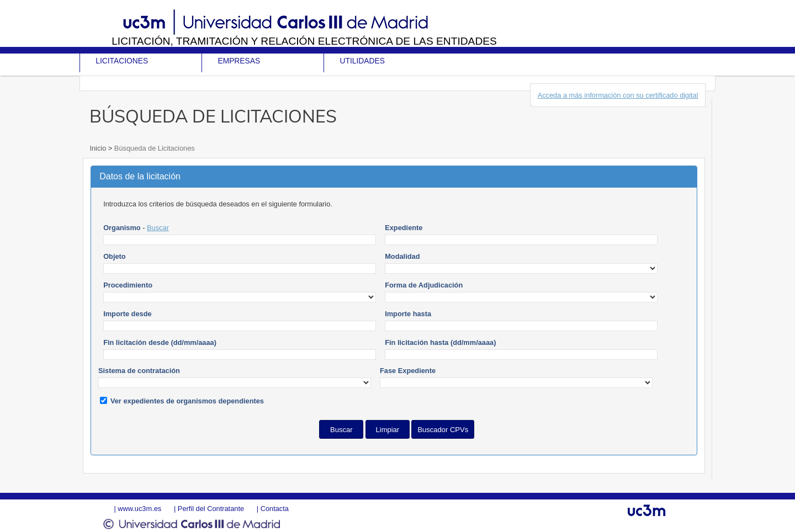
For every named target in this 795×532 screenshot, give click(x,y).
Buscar (158, 228)
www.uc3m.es (139, 509)
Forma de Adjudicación (424, 285)
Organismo (122, 228)
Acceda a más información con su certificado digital (618, 95)
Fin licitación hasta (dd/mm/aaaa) (440, 342)
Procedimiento (128, 285)
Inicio (99, 148)
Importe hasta (408, 314)
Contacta (275, 509)
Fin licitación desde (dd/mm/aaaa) (160, 342)
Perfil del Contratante (211, 509)
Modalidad (402, 256)
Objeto (115, 256)
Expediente (404, 228)
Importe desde (127, 314)
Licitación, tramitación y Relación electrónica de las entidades (304, 41)
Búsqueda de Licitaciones (153, 148)
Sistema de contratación (139, 371)
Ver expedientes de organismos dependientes (187, 401)
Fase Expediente (408, 371)
